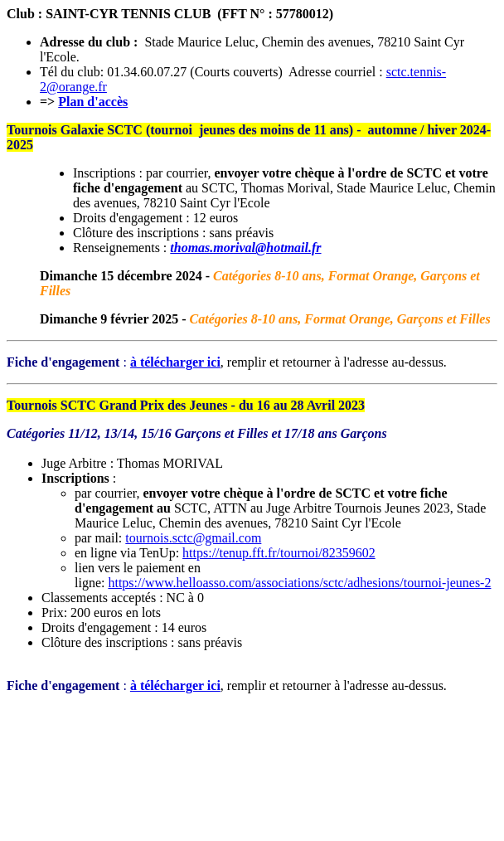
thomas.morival (213, 248)
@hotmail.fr (288, 248)
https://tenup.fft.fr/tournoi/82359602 (279, 553)
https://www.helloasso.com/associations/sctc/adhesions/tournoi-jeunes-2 (299, 583)
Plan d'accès (93, 102)
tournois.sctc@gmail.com (193, 538)
